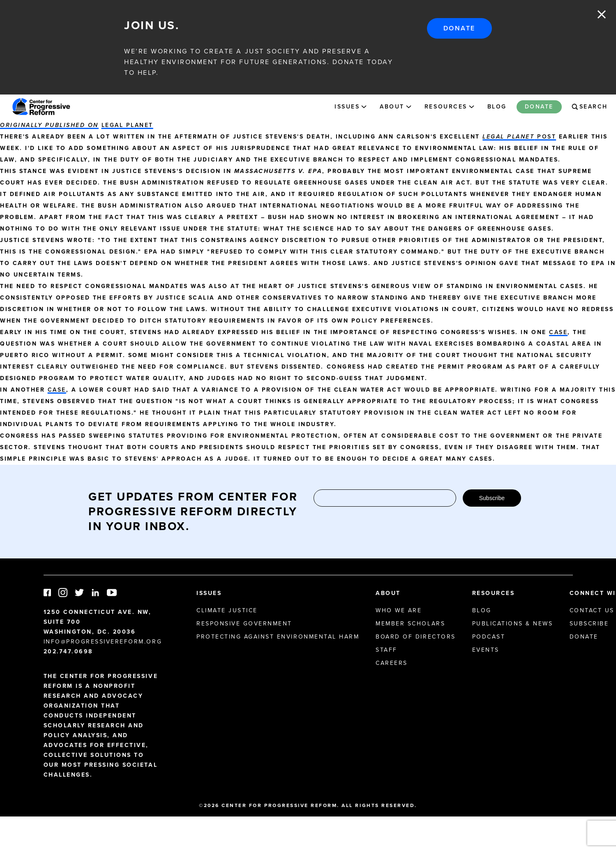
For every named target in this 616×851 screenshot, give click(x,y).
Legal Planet (127, 125)
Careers (392, 663)
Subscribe (492, 498)
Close (602, 14)
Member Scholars (410, 624)
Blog (497, 107)
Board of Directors (415, 637)
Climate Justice (227, 610)
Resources (446, 107)
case (558, 332)
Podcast (489, 637)
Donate (459, 28)
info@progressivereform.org (103, 642)
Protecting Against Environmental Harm (278, 637)
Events (486, 650)
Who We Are (399, 610)
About (392, 107)
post (519, 137)
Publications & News (513, 624)
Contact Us (592, 610)
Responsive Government (244, 624)
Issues (347, 107)
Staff (386, 650)
